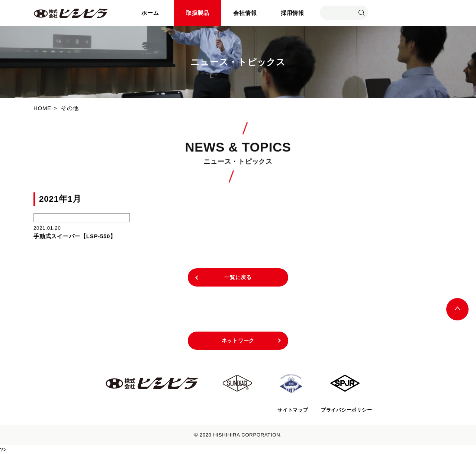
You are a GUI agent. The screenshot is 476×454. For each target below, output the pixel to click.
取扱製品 (198, 13)
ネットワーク (238, 340)
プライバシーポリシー (347, 410)
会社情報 (245, 13)
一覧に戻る (238, 277)
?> (4, 449)
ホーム (150, 13)
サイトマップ (292, 410)
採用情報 (292, 13)
